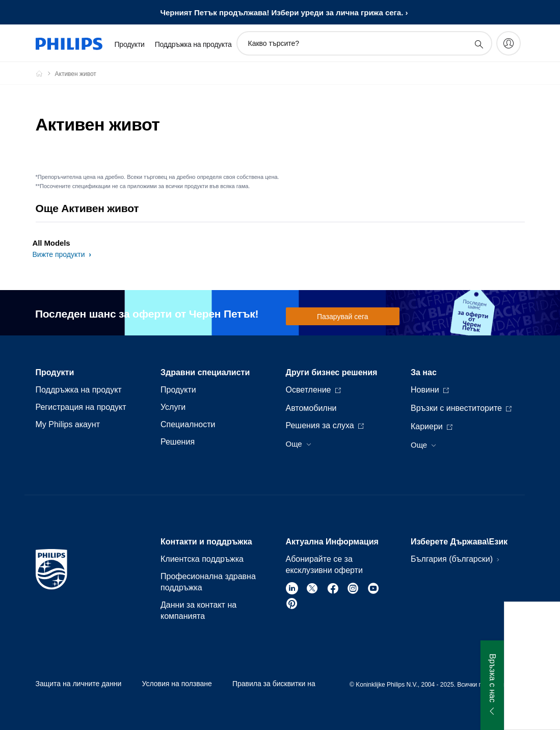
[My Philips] (509, 43)
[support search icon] (478, 44)
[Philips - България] (45, 73)
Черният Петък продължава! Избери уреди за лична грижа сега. (282, 12)
